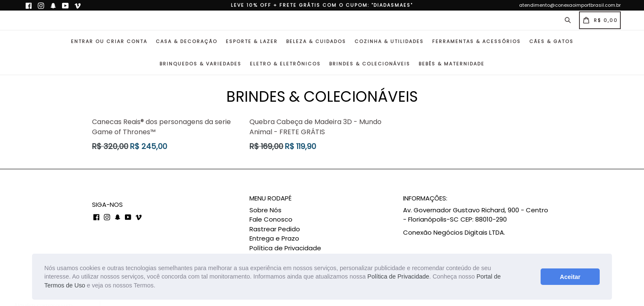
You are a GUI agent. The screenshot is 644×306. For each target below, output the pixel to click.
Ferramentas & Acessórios (476, 41)
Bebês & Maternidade (452, 64)
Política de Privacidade (398, 276)
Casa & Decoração (187, 41)
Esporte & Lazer (252, 41)
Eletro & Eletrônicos (285, 64)
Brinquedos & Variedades (200, 64)
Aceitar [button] (570, 277)
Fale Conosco (271, 219)
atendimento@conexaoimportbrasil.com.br (570, 5)
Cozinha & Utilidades (389, 41)
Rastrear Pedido (275, 229)
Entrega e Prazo (274, 238)
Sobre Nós (265, 210)
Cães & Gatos (551, 41)
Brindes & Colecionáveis (370, 64)
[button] (158, 286)
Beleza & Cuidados (316, 41)
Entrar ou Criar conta (109, 41)
